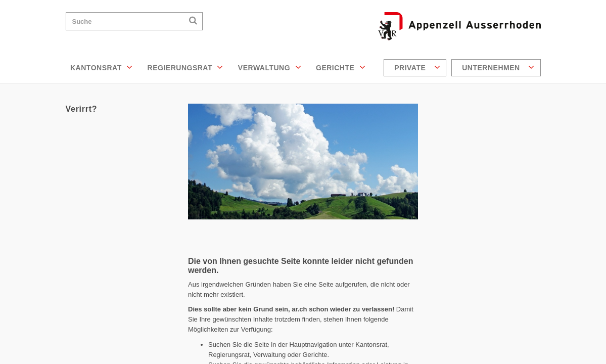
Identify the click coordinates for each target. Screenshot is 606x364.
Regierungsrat (185, 67)
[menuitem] (416, 68)
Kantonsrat (102, 67)
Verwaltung (270, 67)
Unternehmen (498, 67)
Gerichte (341, 67)
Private (417, 67)
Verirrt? (82, 109)
